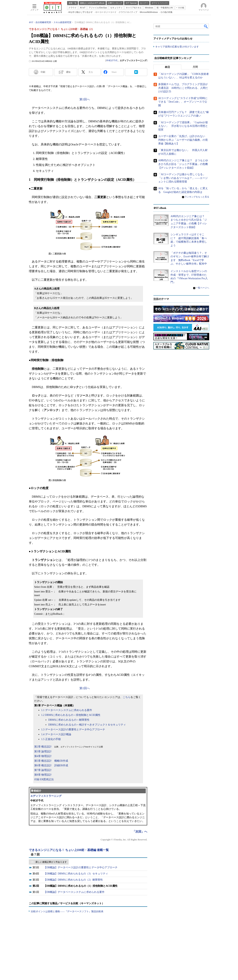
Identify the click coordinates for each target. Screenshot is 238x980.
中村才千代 (112, 61)
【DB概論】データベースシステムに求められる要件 (74, 892)
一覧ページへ (202, 288)
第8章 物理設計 (43, 775)
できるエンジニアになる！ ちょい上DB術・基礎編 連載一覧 (69, 850)
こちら (127, 697)
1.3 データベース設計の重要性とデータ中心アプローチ (73, 730)
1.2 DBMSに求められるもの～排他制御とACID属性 (71, 715)
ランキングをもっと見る (197, 197)
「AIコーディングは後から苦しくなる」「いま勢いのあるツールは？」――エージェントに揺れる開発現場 (183, 178)
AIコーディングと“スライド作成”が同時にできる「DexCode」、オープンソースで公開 (183, 102)
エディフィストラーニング (46, 796)
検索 (206, 26)
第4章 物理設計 (43, 756)
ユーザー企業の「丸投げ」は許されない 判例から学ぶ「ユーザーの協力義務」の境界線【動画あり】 (183, 140)
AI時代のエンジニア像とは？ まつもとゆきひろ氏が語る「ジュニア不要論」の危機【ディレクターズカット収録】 (183, 164)
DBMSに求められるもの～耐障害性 (69, 720)
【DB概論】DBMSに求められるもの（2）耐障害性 (73, 880)
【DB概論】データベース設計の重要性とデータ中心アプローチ (81, 867)
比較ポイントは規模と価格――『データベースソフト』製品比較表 (67, 911)
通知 (68, 72)
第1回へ (85, 99)
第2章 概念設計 (43, 747)
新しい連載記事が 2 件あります (51, 862)
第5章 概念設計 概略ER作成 (51, 761)
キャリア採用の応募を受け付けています (177, 47)
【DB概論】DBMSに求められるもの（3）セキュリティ (76, 874)
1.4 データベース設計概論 (56, 734)
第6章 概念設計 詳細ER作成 (51, 765)
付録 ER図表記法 (44, 779)
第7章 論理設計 (43, 770)
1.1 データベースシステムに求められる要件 (67, 710)
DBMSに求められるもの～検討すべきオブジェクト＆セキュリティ (87, 725)
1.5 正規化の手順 (51, 739)
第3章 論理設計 (43, 751)
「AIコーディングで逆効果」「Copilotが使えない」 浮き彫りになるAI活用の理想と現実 (183, 126)
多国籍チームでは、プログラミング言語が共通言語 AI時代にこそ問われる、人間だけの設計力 (183, 88)
